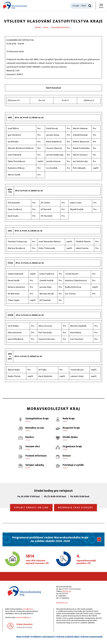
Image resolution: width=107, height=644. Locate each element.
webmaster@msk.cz (24, 617)
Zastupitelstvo (60, 27)
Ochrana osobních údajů (68, 637)
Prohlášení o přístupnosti (43, 637)
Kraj (46, 27)
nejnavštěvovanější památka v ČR (90, 559)
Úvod (38, 27)
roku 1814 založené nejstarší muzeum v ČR (39, 559)
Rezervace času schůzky (76, 508)
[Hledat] (90, 6)
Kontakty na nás (62, 603)
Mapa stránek (23, 637)
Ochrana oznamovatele (92, 637)
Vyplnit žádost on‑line (31, 508)
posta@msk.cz (28, 609)
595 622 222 (67, 591)
